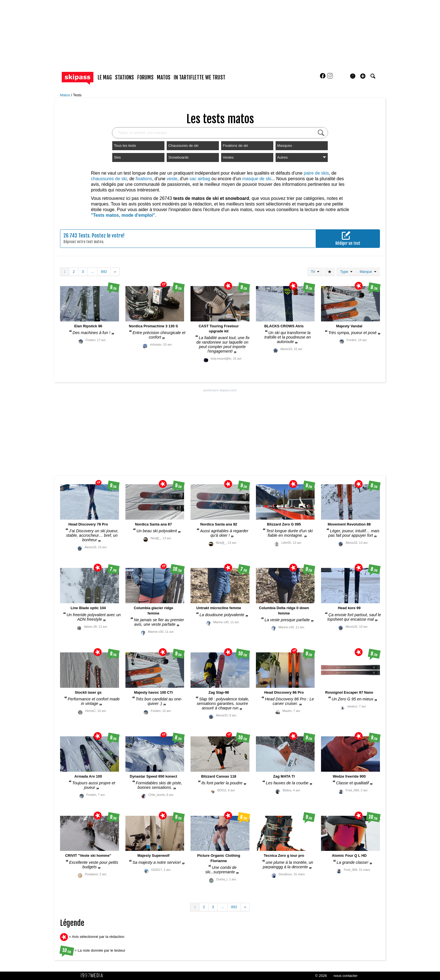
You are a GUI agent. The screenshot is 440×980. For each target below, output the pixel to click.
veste (172, 179)
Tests (77, 95)
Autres (302, 157)
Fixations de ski (235, 146)
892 (104, 272)
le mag (105, 77)
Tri (315, 272)
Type (346, 272)
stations (124, 77)
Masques (285, 146)
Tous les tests (125, 146)
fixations (144, 179)
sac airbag (200, 179)
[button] (363, 76)
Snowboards (178, 157)
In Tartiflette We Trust (200, 77)
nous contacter (346, 976)
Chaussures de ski (183, 146)
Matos (66, 95)
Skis (117, 157)
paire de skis (316, 173)
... (92, 272)
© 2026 (321, 976)
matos (164, 77)
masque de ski (257, 179)
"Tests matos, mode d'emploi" (123, 215)
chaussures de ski (109, 179)
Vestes (228, 157)
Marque (368, 272)
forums (145, 77)
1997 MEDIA (93, 976)
